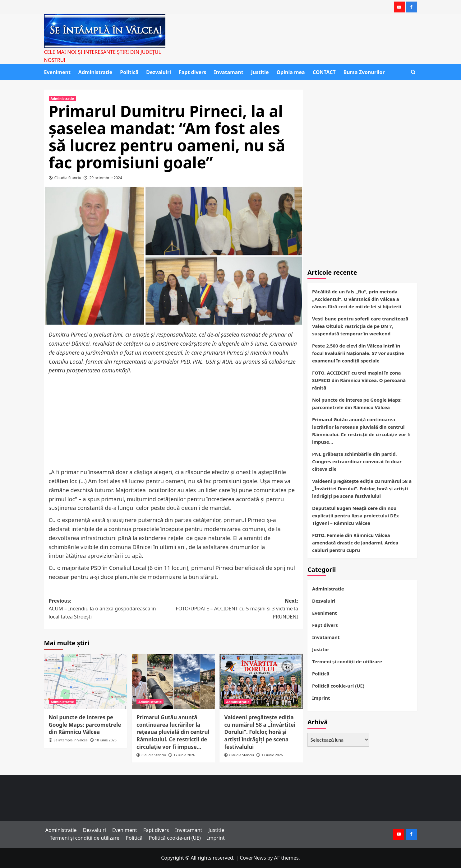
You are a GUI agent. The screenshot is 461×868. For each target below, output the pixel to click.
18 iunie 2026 (106, 740)
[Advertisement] (174, 422)
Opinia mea (290, 72)
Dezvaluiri (159, 72)
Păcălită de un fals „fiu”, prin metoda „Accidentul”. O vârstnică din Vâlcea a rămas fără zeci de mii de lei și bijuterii (357, 299)
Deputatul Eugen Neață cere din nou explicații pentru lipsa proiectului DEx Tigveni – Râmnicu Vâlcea (355, 516)
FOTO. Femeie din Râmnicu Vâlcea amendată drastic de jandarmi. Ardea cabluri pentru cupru (355, 543)
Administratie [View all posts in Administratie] (62, 98)
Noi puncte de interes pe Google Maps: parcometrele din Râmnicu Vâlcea (85, 725)
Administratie (95, 72)
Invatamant (228, 72)
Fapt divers (192, 72)
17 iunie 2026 (184, 755)
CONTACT (324, 72)
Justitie (260, 72)
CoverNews (253, 858)
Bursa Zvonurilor (364, 72)
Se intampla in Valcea (71, 740)
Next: (236, 609)
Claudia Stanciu (68, 178)
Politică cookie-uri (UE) (338, 686)
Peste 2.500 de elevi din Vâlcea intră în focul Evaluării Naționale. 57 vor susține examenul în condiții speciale (358, 353)
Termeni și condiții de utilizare (347, 661)
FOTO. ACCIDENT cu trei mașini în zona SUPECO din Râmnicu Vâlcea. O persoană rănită (359, 380)
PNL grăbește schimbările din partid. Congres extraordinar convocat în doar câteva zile (357, 461)
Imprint (321, 698)
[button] (413, 72)
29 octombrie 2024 (106, 178)
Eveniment (57, 72)
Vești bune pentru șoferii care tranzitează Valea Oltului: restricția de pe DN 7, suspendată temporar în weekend (360, 326)
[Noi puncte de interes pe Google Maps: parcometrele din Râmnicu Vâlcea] (86, 681)
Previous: (111, 609)
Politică (129, 72)
